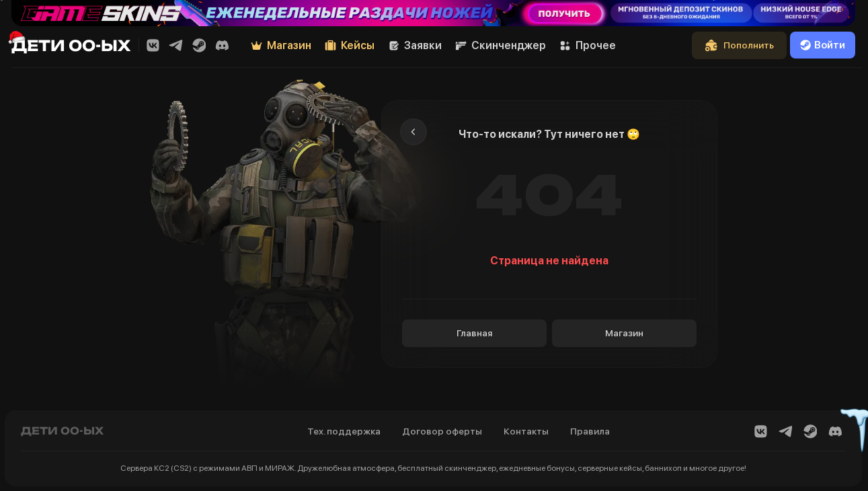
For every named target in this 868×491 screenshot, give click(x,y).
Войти (823, 45)
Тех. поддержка (344, 431)
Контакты (526, 431)
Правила (590, 431)
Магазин (624, 333)
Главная (474, 333)
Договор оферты (442, 431)
